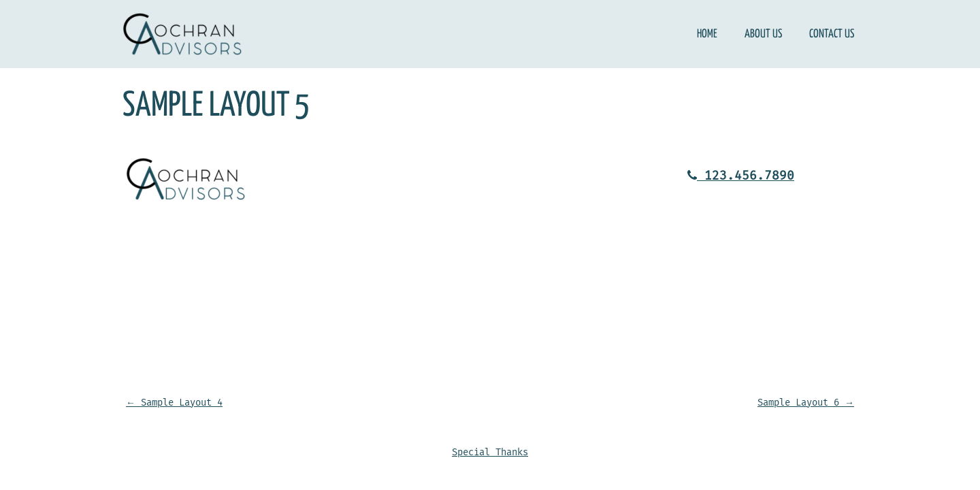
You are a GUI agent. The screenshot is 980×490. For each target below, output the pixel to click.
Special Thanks (490, 452)
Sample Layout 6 (806, 403)
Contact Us (832, 34)
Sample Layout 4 (174, 403)
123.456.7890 (741, 176)
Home (707, 34)
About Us (763, 34)
